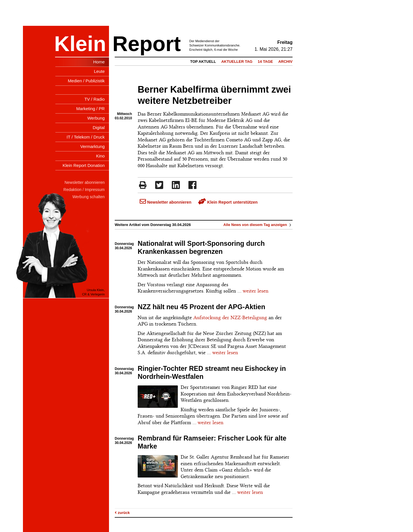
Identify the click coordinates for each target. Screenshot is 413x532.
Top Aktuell (203, 62)
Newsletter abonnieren (165, 202)
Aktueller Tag (237, 62)
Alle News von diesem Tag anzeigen (258, 225)
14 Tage (265, 62)
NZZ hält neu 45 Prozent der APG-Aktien (201, 307)
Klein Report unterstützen (228, 202)
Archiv (285, 62)
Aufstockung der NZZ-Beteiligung (230, 317)
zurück (122, 513)
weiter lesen (256, 291)
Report (147, 44)
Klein (80, 44)
